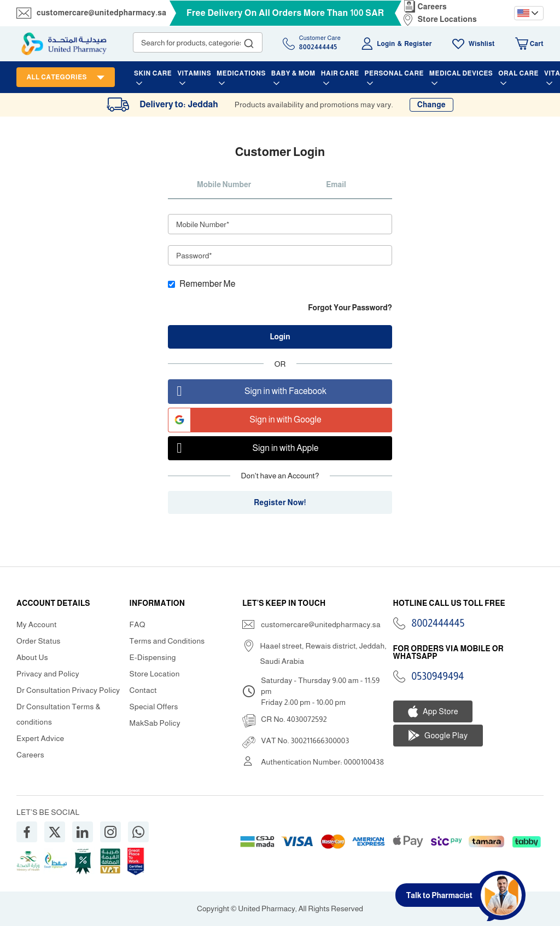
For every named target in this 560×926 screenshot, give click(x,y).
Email (336, 184)
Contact (143, 690)
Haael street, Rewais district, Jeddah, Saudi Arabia (323, 653)
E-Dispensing (153, 657)
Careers (433, 7)
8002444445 (438, 623)
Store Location (155, 674)
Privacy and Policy (48, 674)
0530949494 (438, 676)
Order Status (39, 641)
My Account (37, 624)
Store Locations (447, 19)
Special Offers (154, 707)
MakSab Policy (155, 723)
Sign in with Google (245, 420)
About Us (32, 657)
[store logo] (64, 44)
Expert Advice (40, 738)
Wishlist (482, 44)
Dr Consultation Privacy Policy (68, 690)
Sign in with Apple (244, 448)
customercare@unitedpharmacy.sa (101, 13)
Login (386, 44)
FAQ (138, 624)
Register (418, 44)
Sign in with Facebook (247, 392)
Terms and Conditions (167, 641)
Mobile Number (224, 184)
